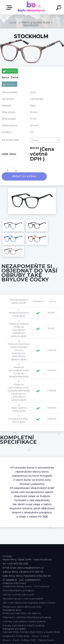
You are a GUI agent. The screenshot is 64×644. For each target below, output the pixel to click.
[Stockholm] (32, 189)
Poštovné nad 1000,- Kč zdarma (22, 613)
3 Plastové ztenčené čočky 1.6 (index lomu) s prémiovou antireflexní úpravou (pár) (19, 350)
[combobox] (45, 140)
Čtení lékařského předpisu (18, 590)
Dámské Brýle (11, 632)
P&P (33, 640)
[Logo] (32, 7)
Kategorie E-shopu (10, 7)
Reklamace (9, 607)
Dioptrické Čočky (13, 636)
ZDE (44, 508)
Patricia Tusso (46, 640)
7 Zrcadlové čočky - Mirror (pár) (19, 419)
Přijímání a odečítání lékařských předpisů (27, 617)
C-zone (45, 636)
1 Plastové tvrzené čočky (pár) (19, 313)
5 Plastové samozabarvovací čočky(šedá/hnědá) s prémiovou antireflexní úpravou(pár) (19, 391)
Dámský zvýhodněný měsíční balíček (24, 621)
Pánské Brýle (28, 632)
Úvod (13, 23)
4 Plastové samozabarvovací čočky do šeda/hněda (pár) (19, 370)
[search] (59, 8)
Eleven (7, 640)
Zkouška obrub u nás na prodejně (23, 599)
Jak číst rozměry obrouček (18, 595)
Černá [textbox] (35, 140)
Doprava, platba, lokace (41, 603)
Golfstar (25, 640)
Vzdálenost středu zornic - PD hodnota (26, 586)
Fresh (16, 640)
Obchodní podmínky (29, 607)
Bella (27, 636)
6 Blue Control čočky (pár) (19, 408)
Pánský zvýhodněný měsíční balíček (24, 625)
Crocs (35, 636)
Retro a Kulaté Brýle (48, 632)
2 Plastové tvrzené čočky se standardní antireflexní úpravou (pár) (19, 328)
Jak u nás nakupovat (15, 603)
